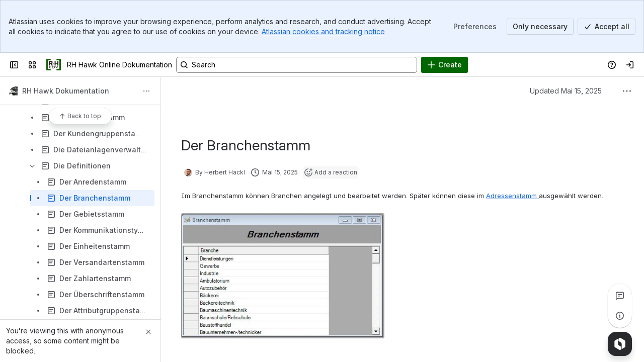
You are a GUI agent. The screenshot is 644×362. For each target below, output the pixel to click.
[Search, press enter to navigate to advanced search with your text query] (297, 65)
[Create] (445, 65)
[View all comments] (620, 296)
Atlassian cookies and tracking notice (323, 31)
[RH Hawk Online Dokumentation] (54, 65)
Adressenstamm (512, 196)
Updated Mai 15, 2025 (566, 91)
